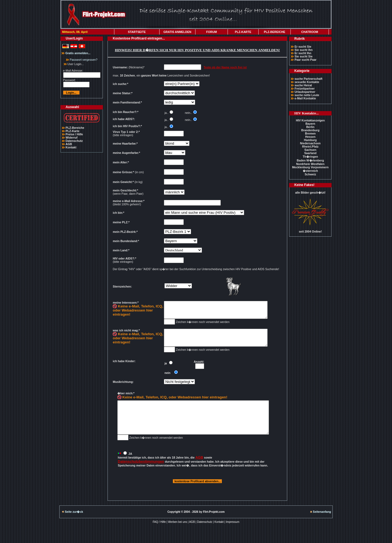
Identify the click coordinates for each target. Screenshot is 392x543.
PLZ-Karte (73, 131)
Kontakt (71, 147)
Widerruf (72, 138)
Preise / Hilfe (74, 134)
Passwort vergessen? (82, 60)
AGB (69, 144)
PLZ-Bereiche (75, 128)
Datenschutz (74, 141)
